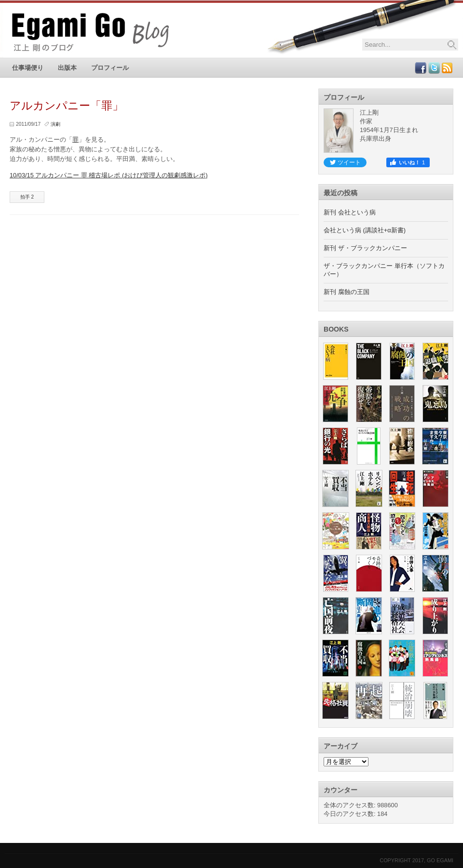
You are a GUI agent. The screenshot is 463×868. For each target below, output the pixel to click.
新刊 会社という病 (350, 212)
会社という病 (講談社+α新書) (365, 230)
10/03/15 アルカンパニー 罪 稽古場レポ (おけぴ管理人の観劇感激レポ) (109, 175)
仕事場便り (28, 68)
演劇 (55, 124)
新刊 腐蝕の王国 (347, 292)
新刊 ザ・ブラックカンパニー (365, 248)
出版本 (67, 68)
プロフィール (110, 68)
